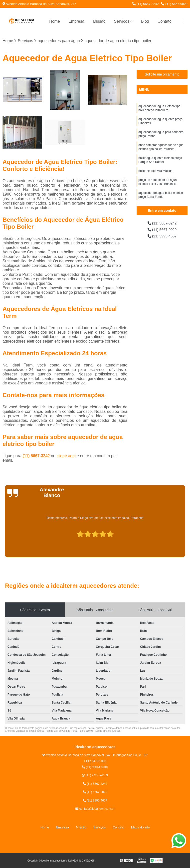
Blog (145, 21)
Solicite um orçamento (162, 75)
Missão (99, 21)
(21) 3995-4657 (162, 238)
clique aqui (66, 456)
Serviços (122, 21)
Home (55, 21)
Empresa (76, 21)
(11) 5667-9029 (174, 4)
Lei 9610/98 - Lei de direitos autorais (100, 731)
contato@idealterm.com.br (95, 809)
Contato (165, 21)
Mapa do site (140, 828)
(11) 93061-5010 (95, 768)
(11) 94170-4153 (95, 776)
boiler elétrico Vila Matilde (155, 177)
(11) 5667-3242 (146, 4)
